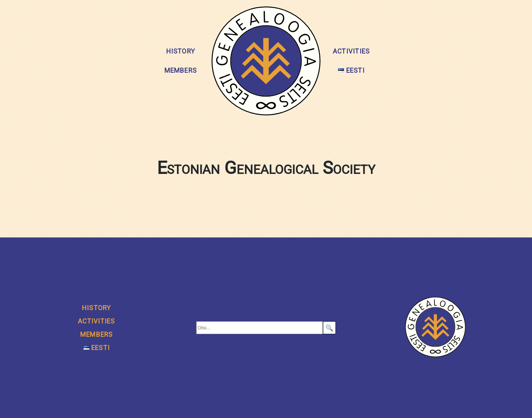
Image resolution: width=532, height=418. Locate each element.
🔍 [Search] (329, 328)
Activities (351, 51)
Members (181, 71)
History (181, 51)
